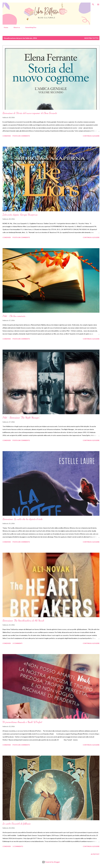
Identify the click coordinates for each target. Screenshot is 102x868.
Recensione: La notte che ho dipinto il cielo (23, 519)
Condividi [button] (7, 136)
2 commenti (17, 643)
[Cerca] (93, 4)
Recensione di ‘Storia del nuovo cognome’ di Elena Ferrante (30, 113)
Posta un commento (21, 136)
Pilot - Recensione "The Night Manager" (21, 418)
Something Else (29, 27)
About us (15, 27)
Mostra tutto (91, 38)
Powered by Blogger (51, 862)
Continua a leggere (91, 136)
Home (5, 27)
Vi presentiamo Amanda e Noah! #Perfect (22, 722)
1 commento (18, 846)
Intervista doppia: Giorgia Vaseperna (20, 215)
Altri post (95, 854)
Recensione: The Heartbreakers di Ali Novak (23, 621)
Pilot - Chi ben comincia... (15, 316)
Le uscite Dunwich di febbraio (17, 824)
